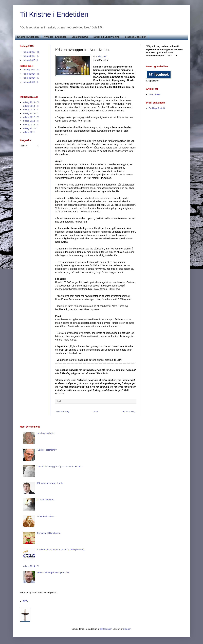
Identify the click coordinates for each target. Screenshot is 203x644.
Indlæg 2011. (29, 132)
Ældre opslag (129, 411)
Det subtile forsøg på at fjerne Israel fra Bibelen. (60, 467)
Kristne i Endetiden (28, 37)
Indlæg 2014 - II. (31, 78)
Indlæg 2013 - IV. (31, 102)
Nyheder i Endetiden (55, 37)
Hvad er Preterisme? (47, 450)
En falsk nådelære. (46, 500)
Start (96, 411)
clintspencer (106, 629)
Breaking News (80, 37)
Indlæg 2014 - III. (31, 74)
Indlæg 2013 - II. (31, 110)
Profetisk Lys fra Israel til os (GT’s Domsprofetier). (61, 549)
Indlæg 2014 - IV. (31, 70)
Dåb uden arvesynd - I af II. (50, 483)
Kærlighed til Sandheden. (49, 533)
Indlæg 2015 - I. (31, 60)
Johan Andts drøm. (46, 516)
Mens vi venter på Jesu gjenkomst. (53, 572)
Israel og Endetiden (135, 37)
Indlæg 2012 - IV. (31, 117)
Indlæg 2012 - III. (31, 121)
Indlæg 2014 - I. (31, 82)
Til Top (26, 601)
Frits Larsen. (155, 94)
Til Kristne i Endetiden (54, 14)
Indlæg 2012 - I (30, 128)
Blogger (127, 629)
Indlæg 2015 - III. (31, 52)
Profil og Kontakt (157, 108)
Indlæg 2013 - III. (31, 106)
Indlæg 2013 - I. (30, 113)
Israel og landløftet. (46, 433)
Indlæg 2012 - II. (31, 125)
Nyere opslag (63, 411)
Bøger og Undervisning (107, 37)
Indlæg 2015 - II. (31, 56)
